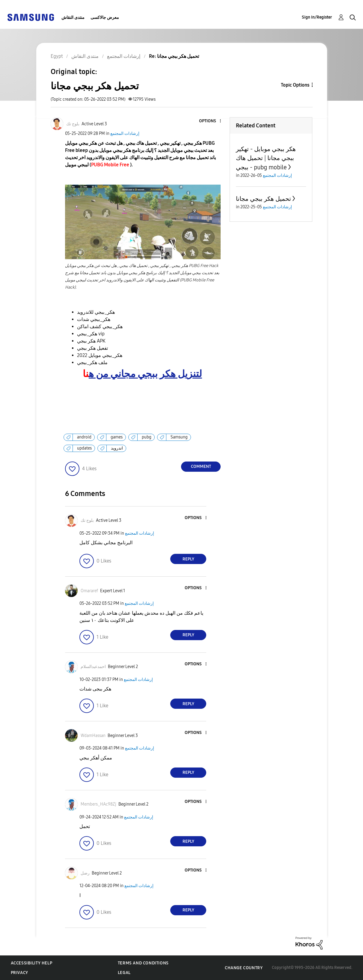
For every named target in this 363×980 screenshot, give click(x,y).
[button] (210, 121)
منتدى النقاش (73, 18)
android (84, 437)
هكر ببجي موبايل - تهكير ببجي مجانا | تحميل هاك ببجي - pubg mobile (266, 158)
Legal (124, 973)
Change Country (244, 968)
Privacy (19, 973)
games (117, 437)
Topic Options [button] (295, 85)
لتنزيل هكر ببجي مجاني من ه (145, 374)
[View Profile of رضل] (85, 873)
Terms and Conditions (143, 963)
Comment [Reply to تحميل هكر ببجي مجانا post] (201, 466)
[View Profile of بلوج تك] (73, 124)
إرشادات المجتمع (125, 134)
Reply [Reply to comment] (188, 559)
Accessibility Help (32, 963)
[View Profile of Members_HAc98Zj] (98, 804)
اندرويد (117, 448)
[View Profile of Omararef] (89, 591)
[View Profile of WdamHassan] (93, 736)
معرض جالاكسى (105, 18)
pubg (147, 437)
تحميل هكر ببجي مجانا (263, 199)
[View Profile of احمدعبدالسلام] (93, 667)
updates (84, 448)
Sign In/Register (317, 17)
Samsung (179, 437)
